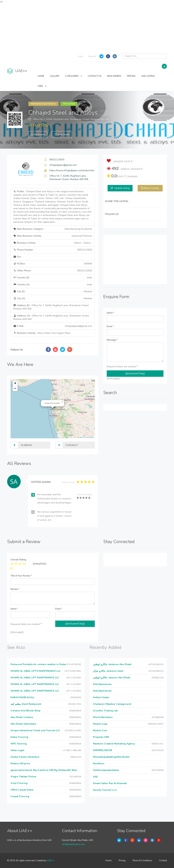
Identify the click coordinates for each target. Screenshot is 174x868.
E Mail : (53, 326)
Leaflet (80, 437)
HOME (41, 76)
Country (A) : (53, 285)
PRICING (131, 76)
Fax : (18, 257)
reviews (131, 176)
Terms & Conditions (142, 861)
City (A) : (53, 298)
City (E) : (53, 292)
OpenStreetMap (89, 437)
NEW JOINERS (114, 76)
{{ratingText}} (40, 564)
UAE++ (50, 861)
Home (108, 861)
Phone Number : (53, 250)
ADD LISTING (148, 76)
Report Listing (151, 188)
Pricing (122, 861)
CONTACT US (95, 76)
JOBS (42, 86)
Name (110, 313)
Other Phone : (53, 271)
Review (15, 589)
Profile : (52, 207)
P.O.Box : (53, 264)
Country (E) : (53, 278)
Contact (163, 861)
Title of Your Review (21, 576)
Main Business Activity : (53, 236)
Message (112, 340)
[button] (62, 402)
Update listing (122, 188)
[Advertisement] (87, 27)
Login (80, 56)
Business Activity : (53, 243)
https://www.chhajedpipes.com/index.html (72, 170)
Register (92, 56)
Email (110, 326)
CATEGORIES (74, 76)
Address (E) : (51, 307)
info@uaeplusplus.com (74, 844)
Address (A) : (51, 317)
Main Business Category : (53, 229)
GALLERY (55, 76)
